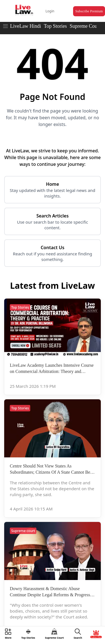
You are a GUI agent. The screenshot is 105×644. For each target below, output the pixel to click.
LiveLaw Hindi (25, 26)
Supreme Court (85, 26)
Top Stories (55, 26)
